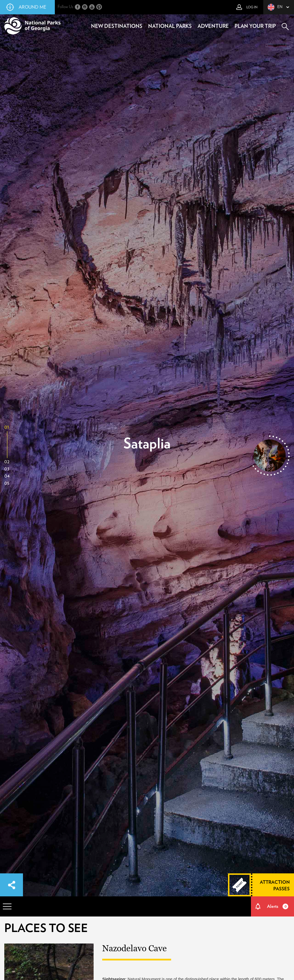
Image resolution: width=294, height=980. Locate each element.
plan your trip (255, 26)
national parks (170, 26)
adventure (213, 26)
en (275, 7)
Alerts (278, 906)
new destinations (117, 26)
